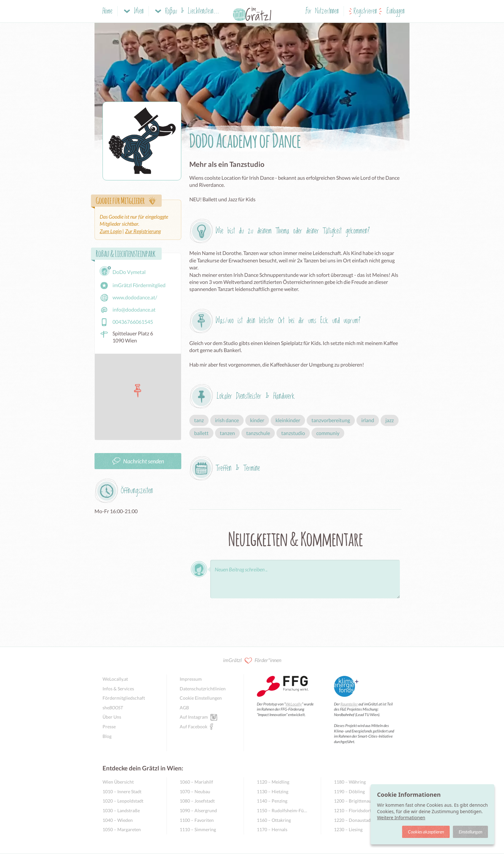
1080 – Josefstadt (197, 801)
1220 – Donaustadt (353, 820)
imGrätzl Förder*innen (252, 661)
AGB (184, 708)
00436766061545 (126, 322)
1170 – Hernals (272, 829)
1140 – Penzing (272, 801)
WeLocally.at (115, 679)
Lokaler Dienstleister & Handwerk (256, 396)
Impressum (191, 679)
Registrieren (365, 11)
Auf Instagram (194, 717)
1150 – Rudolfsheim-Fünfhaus (282, 810)
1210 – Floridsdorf (353, 810)
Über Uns (112, 717)
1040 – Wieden (118, 820)
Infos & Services (118, 689)
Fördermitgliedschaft (124, 698)
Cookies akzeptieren (426, 832)
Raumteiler (349, 704)
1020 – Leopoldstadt (123, 801)
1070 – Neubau (195, 791)
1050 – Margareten (122, 829)
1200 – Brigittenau (353, 801)
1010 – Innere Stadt (122, 791)
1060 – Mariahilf (196, 782)
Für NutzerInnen (322, 11)
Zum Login (111, 231)
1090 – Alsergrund (198, 810)
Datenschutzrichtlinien (203, 689)
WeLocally (294, 704)
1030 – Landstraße (121, 810)
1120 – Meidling (273, 782)
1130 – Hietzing (273, 791)
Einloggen (396, 11)
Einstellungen (470, 832)
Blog (107, 736)
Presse (109, 727)
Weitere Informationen (401, 818)
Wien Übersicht (118, 782)
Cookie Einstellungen (201, 698)
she (113, 708)
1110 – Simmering (198, 829)
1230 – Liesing (348, 829)
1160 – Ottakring (274, 820)
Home (108, 11)
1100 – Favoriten (197, 820)
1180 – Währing (350, 782)
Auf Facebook (194, 726)
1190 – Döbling (349, 791)
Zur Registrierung (143, 231)
